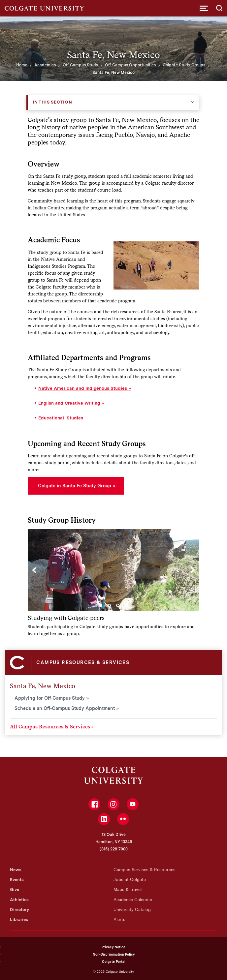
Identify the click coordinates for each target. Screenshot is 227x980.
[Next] (193, 570)
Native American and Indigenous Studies (83, 388)
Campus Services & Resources (145, 870)
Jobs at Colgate (130, 880)
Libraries (19, 919)
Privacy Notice (113, 947)
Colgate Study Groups (184, 65)
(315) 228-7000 (114, 849)
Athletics (19, 900)
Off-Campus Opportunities (130, 65)
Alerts (119, 919)
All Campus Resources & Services (50, 727)
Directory (19, 910)
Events (17, 880)
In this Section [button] (52, 102)
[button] (204, 8)
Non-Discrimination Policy (114, 954)
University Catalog (132, 910)
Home (22, 65)
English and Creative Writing (69, 403)
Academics (45, 65)
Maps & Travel (128, 889)
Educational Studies (61, 418)
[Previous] (34, 570)
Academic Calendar (133, 900)
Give (15, 889)
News (16, 870)
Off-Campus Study (81, 65)
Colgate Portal (114, 962)
